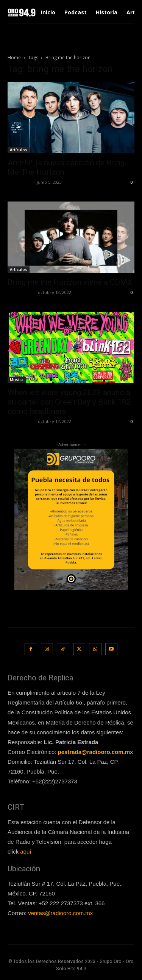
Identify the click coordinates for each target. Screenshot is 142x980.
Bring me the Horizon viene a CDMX (70, 282)
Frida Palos (20, 292)
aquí (26, 852)
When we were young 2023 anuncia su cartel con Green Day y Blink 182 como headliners (69, 402)
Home (14, 58)
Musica (17, 380)
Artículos (19, 150)
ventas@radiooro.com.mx (60, 913)
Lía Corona (20, 182)
